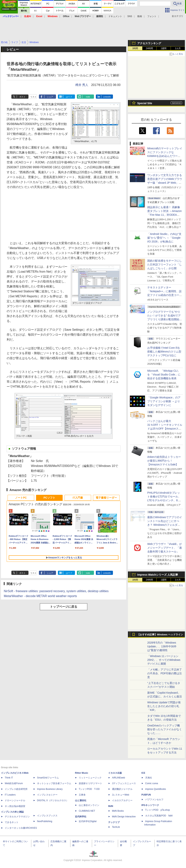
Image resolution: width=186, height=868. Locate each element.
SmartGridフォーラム (48, 778)
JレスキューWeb (121, 795)
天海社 (149, 778)
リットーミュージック (90, 778)
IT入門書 (78, 498)
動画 (140, 16)
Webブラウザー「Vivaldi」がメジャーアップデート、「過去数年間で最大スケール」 (165, 548)
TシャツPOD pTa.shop (158, 810)
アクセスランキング (149, 43)
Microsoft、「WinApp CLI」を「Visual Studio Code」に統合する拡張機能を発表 (164, 375)
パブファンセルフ (154, 800)
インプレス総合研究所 (16, 789)
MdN (111, 806)
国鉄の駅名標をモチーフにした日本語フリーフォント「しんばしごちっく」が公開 (165, 264)
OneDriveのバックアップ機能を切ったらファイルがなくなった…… (165, 729)
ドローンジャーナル (15, 800)
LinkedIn (107, 97)
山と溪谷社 (81, 800)
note (88, 97)
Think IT (9, 778)
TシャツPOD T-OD (89, 789)
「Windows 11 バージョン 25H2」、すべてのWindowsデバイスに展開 (164, 660)
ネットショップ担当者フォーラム (54, 783)
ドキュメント (115, 16)
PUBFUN (146, 795)
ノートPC (21, 498)
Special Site (145, 103)
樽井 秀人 (82, 85)
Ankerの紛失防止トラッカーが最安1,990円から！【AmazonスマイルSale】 (164, 461)
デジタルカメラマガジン (17, 817)
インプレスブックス (47, 816)
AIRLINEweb (119, 778)
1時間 (135, 48)
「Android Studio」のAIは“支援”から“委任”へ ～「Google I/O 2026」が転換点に (164, 238)
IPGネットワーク (150, 805)
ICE (143, 773)
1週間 (164, 48)
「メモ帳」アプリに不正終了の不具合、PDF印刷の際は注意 (165, 673)
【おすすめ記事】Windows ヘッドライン (160, 635)
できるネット (12, 822)
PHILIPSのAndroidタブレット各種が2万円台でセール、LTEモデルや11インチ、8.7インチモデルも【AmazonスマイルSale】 (164, 500)
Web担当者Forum (14, 783)
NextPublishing (45, 821)
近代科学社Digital (88, 821)
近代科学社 (81, 817)
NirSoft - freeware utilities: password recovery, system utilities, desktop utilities (56, 591)
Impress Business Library (50, 789)
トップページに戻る (64, 607)
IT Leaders (10, 795)
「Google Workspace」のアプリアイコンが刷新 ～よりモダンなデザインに (164, 401)
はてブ (69, 97)
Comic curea (152, 783)
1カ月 (178, 48)
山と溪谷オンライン (89, 805)
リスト (33, 97)
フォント (152, 16)
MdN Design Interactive (124, 817)
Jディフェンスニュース (124, 783)
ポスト (22, 97)
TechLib (116, 827)
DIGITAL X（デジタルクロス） (53, 800)
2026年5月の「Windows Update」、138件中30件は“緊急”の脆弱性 (162, 646)
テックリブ (114, 822)
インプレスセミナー (47, 795)
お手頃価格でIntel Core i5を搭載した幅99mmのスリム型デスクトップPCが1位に (164, 352)
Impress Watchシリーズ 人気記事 (158, 575)
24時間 (149, 48)
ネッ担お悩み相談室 (15, 806)
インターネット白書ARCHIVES (21, 828)
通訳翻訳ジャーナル (122, 789)
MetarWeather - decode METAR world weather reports (40, 596)
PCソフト (49, 498)
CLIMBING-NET (87, 811)
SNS (130, 16)
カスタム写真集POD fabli (159, 816)
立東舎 (82, 795)
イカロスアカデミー (122, 800)
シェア (50, 97)
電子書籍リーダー (106, 498)
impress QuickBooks (156, 789)
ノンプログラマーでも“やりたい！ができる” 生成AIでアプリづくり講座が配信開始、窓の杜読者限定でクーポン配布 (165, 319)
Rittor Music (82, 773)
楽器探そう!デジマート (90, 783)
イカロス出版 (115, 773)
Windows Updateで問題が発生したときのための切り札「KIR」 (164, 706)
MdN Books (118, 811)
